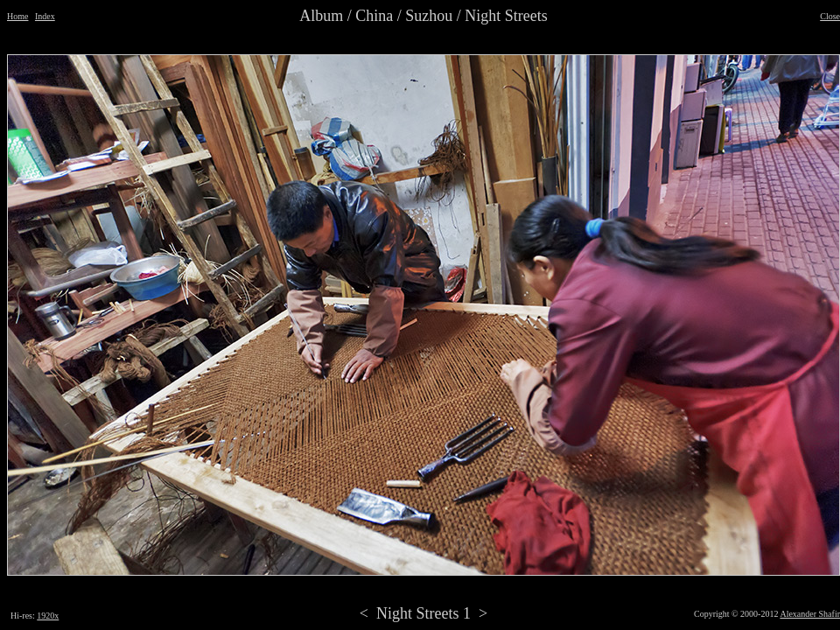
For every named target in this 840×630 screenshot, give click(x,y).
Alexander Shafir (810, 614)
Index (45, 16)
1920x (48, 616)
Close (830, 16)
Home (17, 16)
